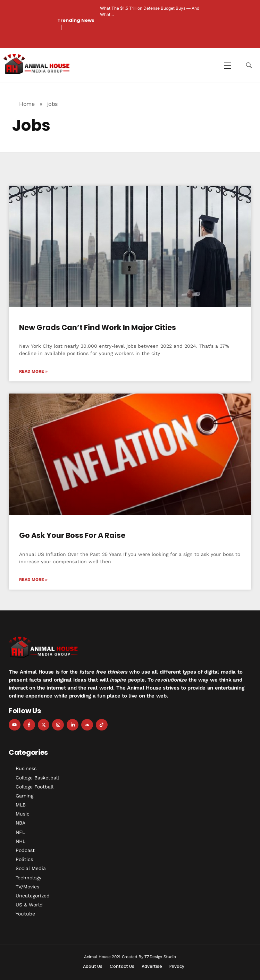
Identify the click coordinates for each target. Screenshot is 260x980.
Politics (24, 859)
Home (27, 104)
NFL (20, 832)
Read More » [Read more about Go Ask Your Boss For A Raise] (33, 580)
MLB (21, 805)
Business (26, 768)
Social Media (31, 868)
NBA (20, 823)
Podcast (25, 850)
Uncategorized (33, 896)
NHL (20, 841)
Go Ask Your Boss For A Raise (72, 535)
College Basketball (37, 778)
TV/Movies (27, 887)
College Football (35, 787)
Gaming (24, 796)
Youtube (25, 914)
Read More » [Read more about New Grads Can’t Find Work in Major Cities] (33, 371)
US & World (29, 905)
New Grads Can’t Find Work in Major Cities (98, 327)
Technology (28, 878)
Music (23, 814)
